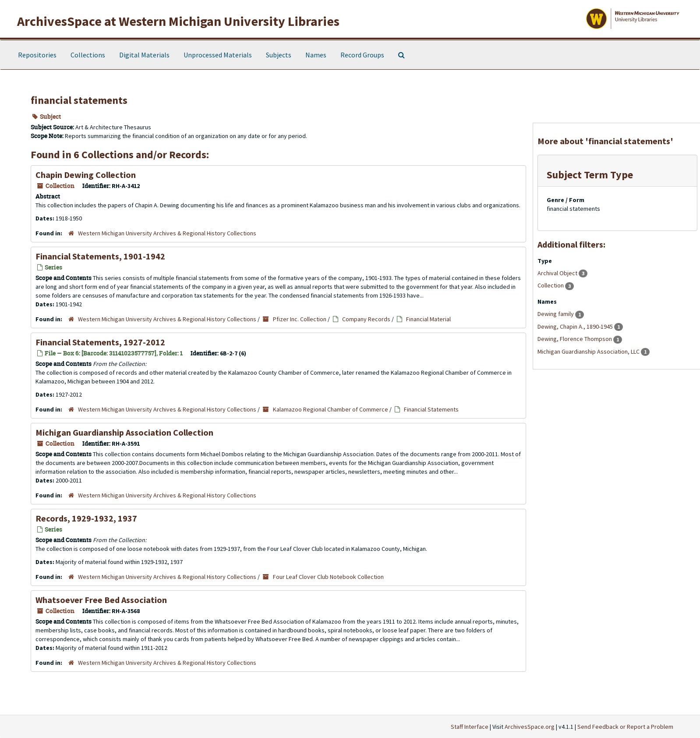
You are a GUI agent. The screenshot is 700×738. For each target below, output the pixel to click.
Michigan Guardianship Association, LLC (589, 351)
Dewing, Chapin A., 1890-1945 (576, 326)
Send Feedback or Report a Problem (625, 727)
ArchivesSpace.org (530, 727)
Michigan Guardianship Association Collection (124, 432)
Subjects (279, 55)
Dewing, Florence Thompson (575, 339)
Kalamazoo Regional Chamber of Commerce (331, 409)
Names (316, 55)
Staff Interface (470, 727)
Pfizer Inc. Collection (300, 319)
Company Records (366, 319)
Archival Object (558, 273)
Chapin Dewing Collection (86, 175)
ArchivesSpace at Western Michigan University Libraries (178, 21)
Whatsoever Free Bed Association (101, 600)
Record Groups (362, 55)
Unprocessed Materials (218, 55)
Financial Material (428, 319)
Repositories (37, 55)
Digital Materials (144, 55)
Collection (551, 285)
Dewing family (556, 314)
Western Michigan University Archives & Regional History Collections (167, 233)
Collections (88, 55)
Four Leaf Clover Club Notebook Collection (328, 577)
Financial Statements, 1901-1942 (100, 256)
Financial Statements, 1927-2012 (100, 342)
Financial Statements (431, 409)
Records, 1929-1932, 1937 (86, 518)
